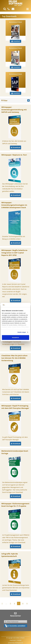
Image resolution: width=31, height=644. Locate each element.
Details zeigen (22, 332)
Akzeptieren (15, 337)
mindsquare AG (19, 643)
